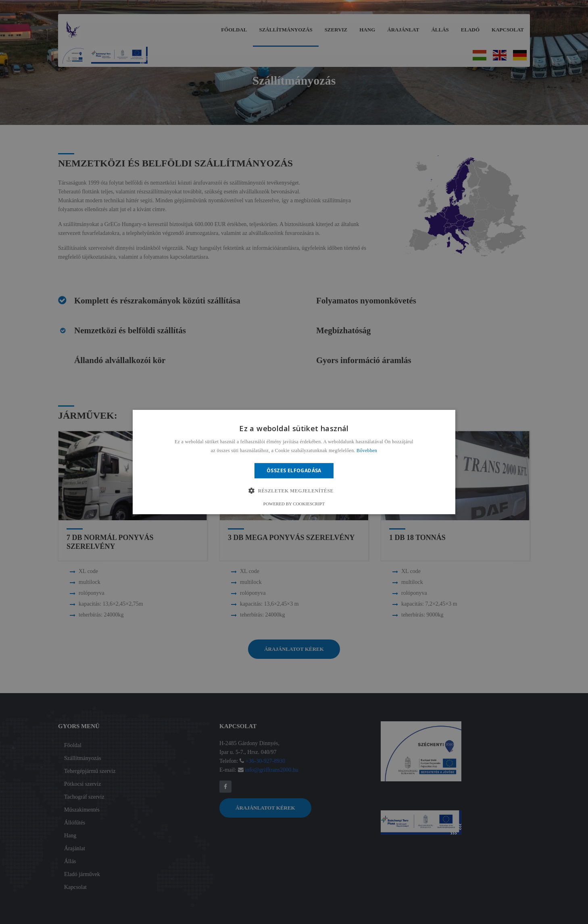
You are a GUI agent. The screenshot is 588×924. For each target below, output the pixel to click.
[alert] (294, 462)
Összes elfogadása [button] (294, 470)
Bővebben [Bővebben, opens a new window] (367, 451)
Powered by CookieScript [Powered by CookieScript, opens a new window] (294, 504)
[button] (294, 491)
